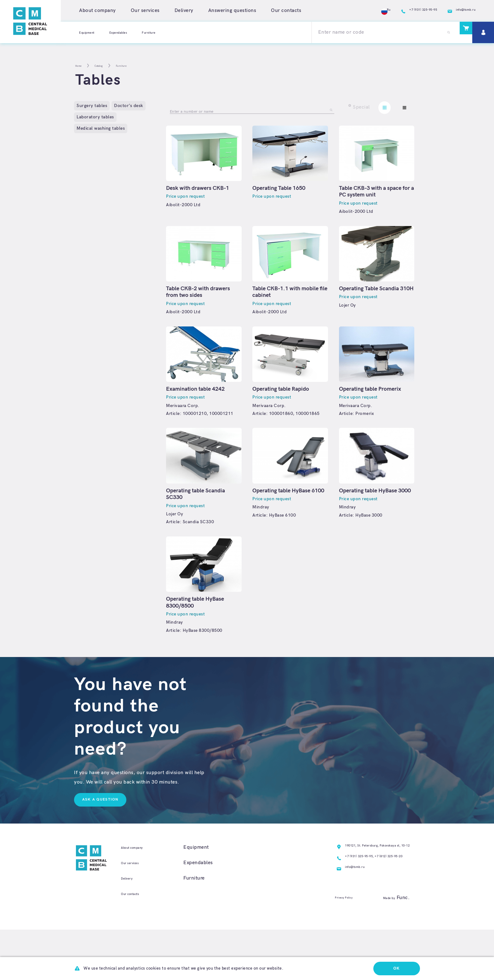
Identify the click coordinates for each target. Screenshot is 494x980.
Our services (145, 11)
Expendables (134, 32)
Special (361, 107)
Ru (344, 11)
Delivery (184, 11)
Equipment (92, 32)
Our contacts (286, 11)
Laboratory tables (95, 117)
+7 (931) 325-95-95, (328, 902)
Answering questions (232, 11)
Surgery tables (92, 106)
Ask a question (104, 838)
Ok (393, 968)
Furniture (174, 32)
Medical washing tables (101, 128)
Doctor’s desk (129, 106)
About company (98, 11)
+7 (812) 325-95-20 (376, 902)
